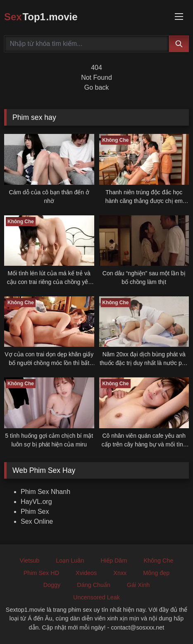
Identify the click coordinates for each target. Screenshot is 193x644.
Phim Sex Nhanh (45, 492)
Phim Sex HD (41, 573)
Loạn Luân (70, 561)
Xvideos (86, 573)
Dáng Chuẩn (94, 585)
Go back (97, 87)
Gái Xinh (138, 585)
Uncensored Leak (96, 597)
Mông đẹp (156, 573)
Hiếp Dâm (114, 561)
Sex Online (37, 521)
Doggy (52, 585)
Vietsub (30, 561)
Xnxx (120, 573)
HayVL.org (36, 502)
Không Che (158, 561)
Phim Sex (35, 512)
